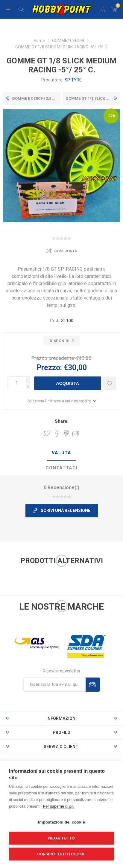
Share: (62, 421)
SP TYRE (73, 80)
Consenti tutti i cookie (62, 854)
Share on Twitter (47, 433)
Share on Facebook (57, 433)
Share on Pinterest (66, 433)
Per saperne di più (59, 806)
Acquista (67, 383)
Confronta (66, 251)
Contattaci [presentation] (62, 468)
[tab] (62, 453)
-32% (111, 116)
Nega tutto (62, 838)
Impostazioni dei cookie (62, 822)
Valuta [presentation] (62, 453)
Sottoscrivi (93, 685)
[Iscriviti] (54, 685)
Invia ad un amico (76, 433)
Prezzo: (49, 368)
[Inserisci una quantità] (16, 383)
